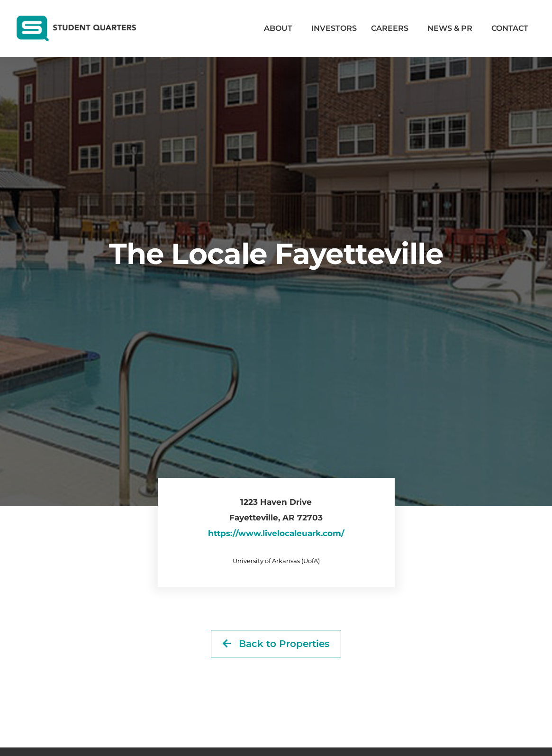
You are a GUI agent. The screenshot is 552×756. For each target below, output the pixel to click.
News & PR (452, 28)
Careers (392, 28)
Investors (334, 28)
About (281, 28)
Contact (510, 28)
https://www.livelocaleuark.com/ (276, 533)
